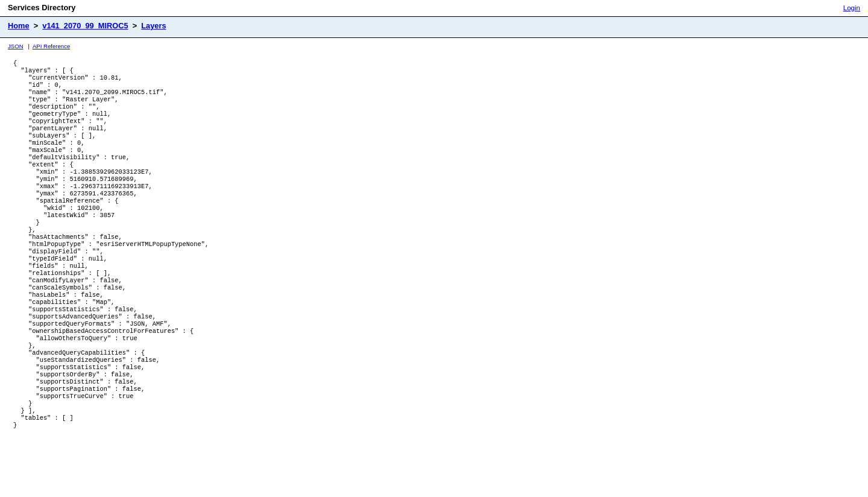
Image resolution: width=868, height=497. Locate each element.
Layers (153, 26)
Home (19, 26)
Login (852, 8)
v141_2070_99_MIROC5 (85, 26)
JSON (16, 46)
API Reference (51, 46)
